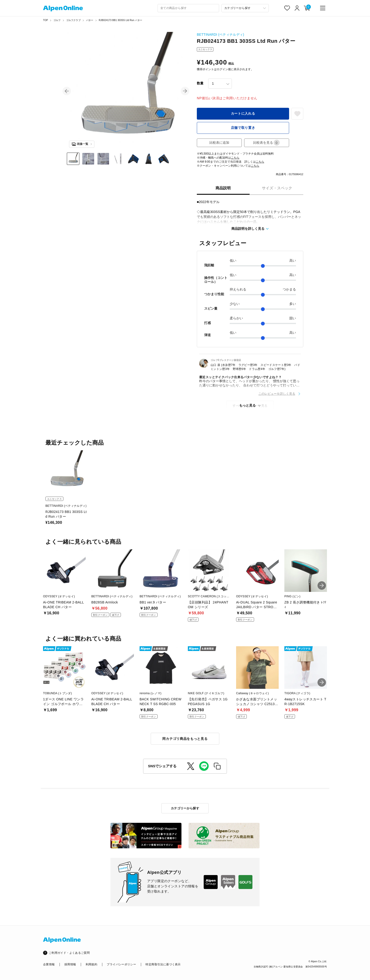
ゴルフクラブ (73, 20)
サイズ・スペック (277, 188)
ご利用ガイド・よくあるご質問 (69, 953)
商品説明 (223, 188)
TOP (46, 20)
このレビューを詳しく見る (277, 394)
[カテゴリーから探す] (245, 8)
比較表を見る (266, 143)
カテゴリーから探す (185, 808)
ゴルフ (57, 20)
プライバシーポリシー (121, 964)
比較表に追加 (219, 143)
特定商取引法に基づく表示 (163, 964)
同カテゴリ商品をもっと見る (185, 739)
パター (90, 20)
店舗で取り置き (243, 128)
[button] (67, 91)
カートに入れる (243, 113)
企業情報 (49, 964)
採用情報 (70, 964)
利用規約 (91, 964)
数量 (200, 83)
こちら (235, 158)
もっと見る (247, 405)
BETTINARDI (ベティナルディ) (220, 35)
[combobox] (188, 8)
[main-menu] (323, 8)
